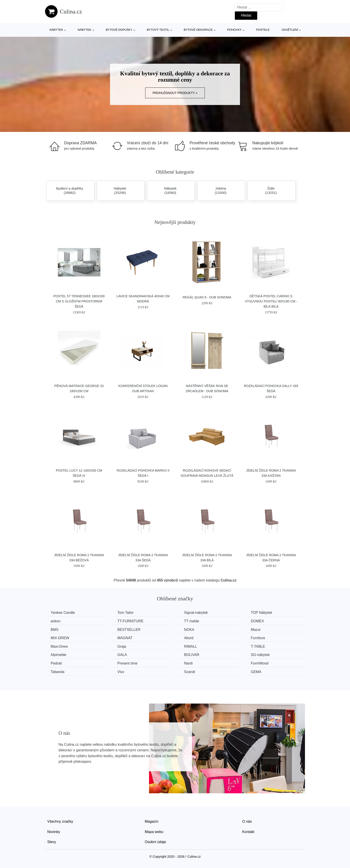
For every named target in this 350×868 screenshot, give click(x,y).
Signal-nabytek (196, 613)
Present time (127, 663)
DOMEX (257, 621)
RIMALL (190, 646)
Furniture (258, 638)
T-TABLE (258, 646)
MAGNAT (125, 638)
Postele (263, 30)
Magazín (152, 821)
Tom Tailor (126, 613)
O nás (247, 821)
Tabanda (57, 672)
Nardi (188, 663)
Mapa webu (154, 832)
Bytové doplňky (119, 30)
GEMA (256, 672)
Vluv (121, 672)
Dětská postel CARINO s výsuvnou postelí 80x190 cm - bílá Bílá (271, 301)
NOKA (189, 630)
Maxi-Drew (59, 646)
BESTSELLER (129, 630)
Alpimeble (58, 655)
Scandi (189, 672)
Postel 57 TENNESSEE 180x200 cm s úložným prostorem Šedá (79, 301)
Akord (189, 638)
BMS (55, 630)
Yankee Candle (63, 613)
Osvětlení (290, 30)
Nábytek (56, 30)
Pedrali (56, 663)
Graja (122, 646)
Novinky (54, 832)
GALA (122, 655)
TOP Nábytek (261, 613)
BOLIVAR (192, 655)
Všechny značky (60, 821)
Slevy (52, 842)
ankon (56, 621)
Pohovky (234, 30)
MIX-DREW (60, 638)
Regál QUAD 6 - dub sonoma (207, 297)
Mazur (256, 630)
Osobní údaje (155, 842)
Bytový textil (158, 30)
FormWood (260, 663)
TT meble (191, 621)
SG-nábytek (260, 655)
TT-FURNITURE (130, 621)
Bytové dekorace (198, 30)
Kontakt (248, 832)
